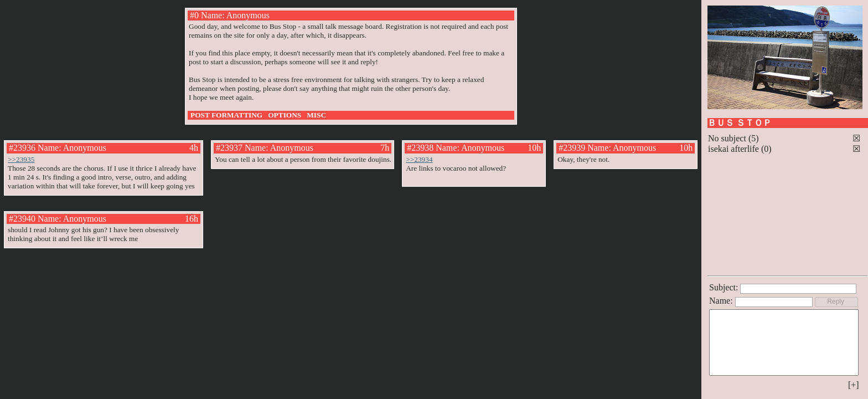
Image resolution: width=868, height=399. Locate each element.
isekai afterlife (733, 149)
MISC (316, 115)
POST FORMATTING (226, 115)
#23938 (420, 148)
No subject (728, 138)
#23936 (22, 148)
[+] (854, 385)
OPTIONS (285, 115)
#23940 (22, 219)
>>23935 (21, 159)
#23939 (572, 148)
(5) (754, 138)
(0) (766, 149)
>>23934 (419, 159)
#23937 (229, 148)
